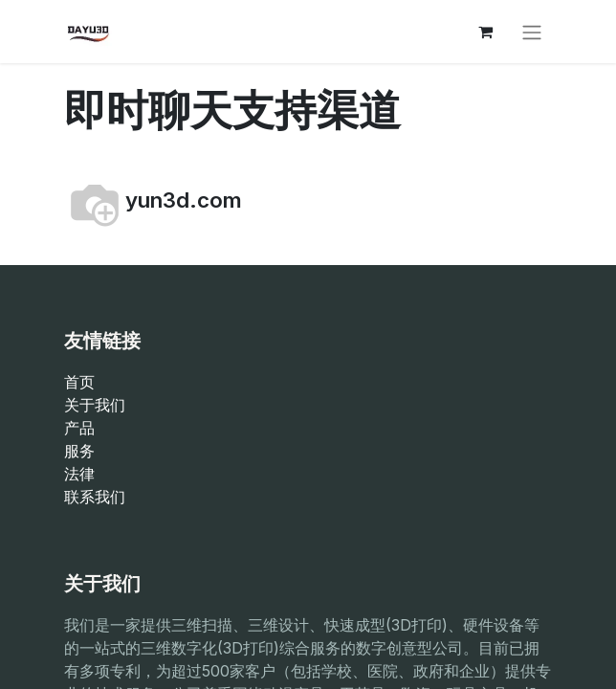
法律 (79, 474)
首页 (79, 382)
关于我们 (95, 405)
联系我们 (95, 497)
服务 (79, 451)
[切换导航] (532, 32)
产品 (79, 428)
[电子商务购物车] (485, 32)
